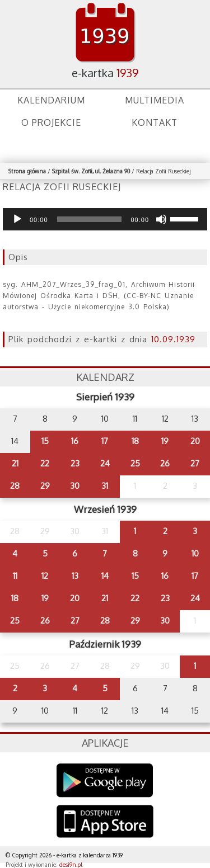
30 (75, 486)
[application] (105, 219)
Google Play (105, 780)
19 (165, 441)
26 (165, 463)
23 (75, 463)
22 (45, 463)
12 (45, 576)
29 (45, 486)
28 (15, 486)
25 (135, 463)
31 (105, 486)
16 (75, 441)
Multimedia (155, 100)
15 (45, 441)
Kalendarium (51, 100)
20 (195, 441)
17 (105, 441)
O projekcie (51, 122)
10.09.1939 (173, 339)
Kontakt (155, 122)
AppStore (105, 822)
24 (105, 463)
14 (105, 576)
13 (75, 576)
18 (135, 441)
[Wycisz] (161, 219)
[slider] (90, 219)
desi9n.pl (71, 865)
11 (15, 576)
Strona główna (27, 171)
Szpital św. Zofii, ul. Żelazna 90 (91, 171)
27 (195, 463)
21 (15, 463)
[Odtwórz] (17, 219)
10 (195, 553)
